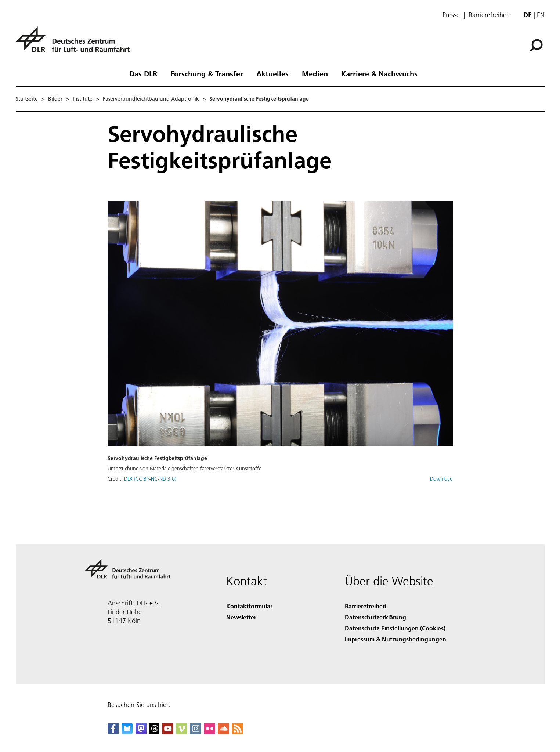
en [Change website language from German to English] (541, 15)
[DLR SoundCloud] (224, 732)
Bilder (55, 99)
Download (441, 479)
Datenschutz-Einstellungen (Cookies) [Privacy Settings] (395, 628)
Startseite (27, 99)
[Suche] (536, 46)
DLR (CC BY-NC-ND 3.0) (150, 479)
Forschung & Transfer (207, 73)
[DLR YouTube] (168, 732)
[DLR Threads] (155, 732)
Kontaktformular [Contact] (249, 606)
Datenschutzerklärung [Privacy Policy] (375, 617)
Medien (315, 73)
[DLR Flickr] (210, 732)
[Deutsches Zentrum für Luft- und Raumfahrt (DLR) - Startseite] (76, 44)
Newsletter (241, 617)
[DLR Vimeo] (182, 732)
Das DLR (143, 73)
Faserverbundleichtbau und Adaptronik (151, 99)
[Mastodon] (141, 732)
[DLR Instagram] (196, 732)
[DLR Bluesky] (127, 732)
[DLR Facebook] (113, 732)
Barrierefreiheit (489, 15)
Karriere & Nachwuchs (379, 73)
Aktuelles (272, 73)
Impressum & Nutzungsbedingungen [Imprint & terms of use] (395, 639)
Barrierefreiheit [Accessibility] (366, 606)
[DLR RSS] (238, 732)
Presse (451, 15)
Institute (83, 99)
